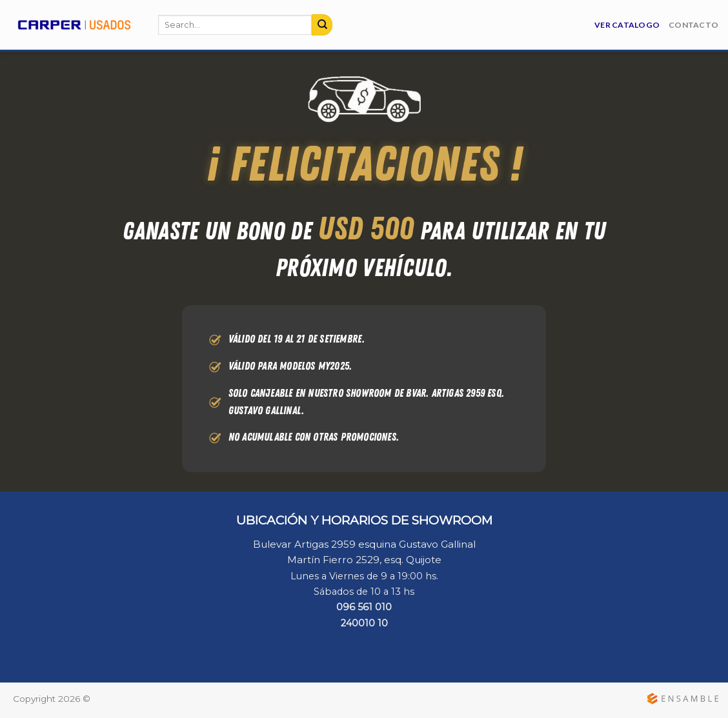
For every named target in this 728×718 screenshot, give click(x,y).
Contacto (693, 25)
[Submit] (322, 25)
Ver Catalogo (627, 25)
